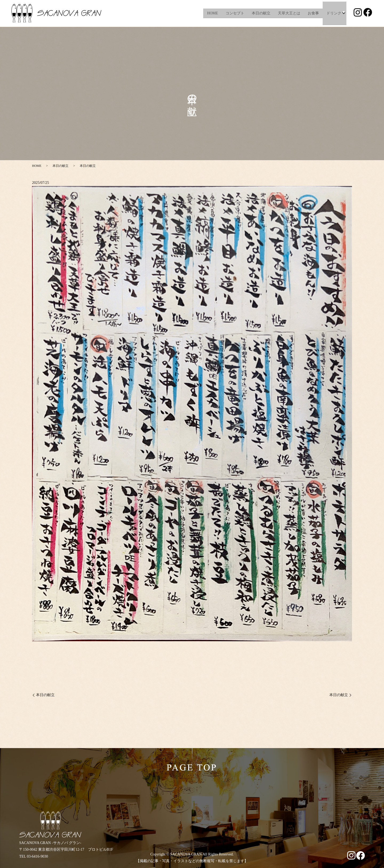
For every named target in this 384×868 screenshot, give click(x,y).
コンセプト (234, 13)
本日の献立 (261, 13)
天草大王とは (289, 13)
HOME (212, 13)
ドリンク (333, 13)
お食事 (313, 13)
